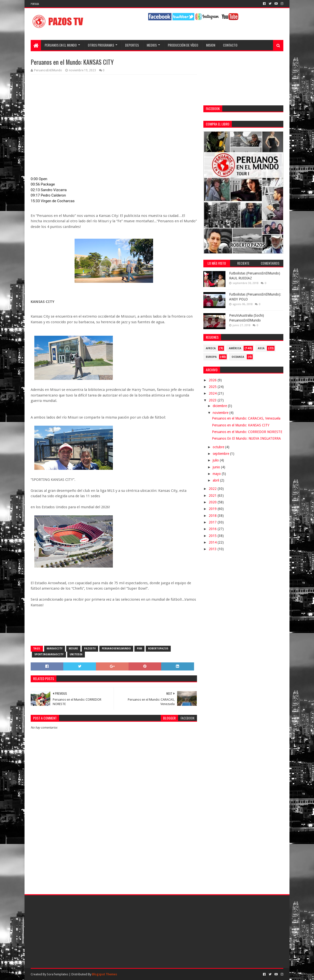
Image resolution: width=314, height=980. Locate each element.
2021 (213, 496)
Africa (211, 348)
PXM (139, 649)
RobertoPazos (158, 649)
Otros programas (101, 45)
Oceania (238, 357)
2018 (213, 516)
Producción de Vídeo (183, 45)
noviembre (221, 413)
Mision (211, 45)
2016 (213, 529)
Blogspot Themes (105, 974)
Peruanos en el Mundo (61, 45)
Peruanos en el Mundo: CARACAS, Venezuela (246, 418)
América (235, 348)
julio (216, 460)
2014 (213, 542)
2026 (213, 380)
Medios (152, 45)
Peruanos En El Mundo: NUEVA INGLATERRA (246, 438)
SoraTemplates (58, 974)
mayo (217, 474)
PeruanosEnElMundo (116, 649)
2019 (213, 509)
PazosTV (90, 649)
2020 (213, 502)
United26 (76, 654)
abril (216, 480)
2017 (213, 522)
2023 (213, 400)
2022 (213, 489)
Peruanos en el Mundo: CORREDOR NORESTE (247, 432)
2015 (213, 536)
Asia (261, 348)
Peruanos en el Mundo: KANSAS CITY (241, 425)
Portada (35, 4)
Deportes (132, 45)
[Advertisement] (114, 847)
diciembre (220, 406)
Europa (211, 357)
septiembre (221, 454)
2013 (213, 549)
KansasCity (55, 649)
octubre (219, 447)
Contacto (230, 45)
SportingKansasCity (49, 654)
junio (217, 467)
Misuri (73, 649)
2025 (213, 387)
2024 (213, 393)
